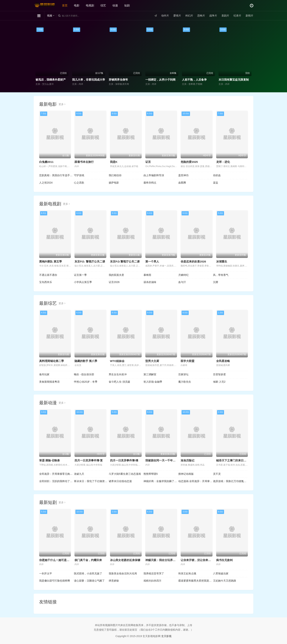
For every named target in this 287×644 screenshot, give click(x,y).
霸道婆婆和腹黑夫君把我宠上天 (196, 581)
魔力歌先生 (185, 382)
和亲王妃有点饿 (187, 573)
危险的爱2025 (189, 162)
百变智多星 (219, 374)
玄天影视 (166, 636)
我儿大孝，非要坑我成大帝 (89, 80)
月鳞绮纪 (183, 275)
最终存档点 (150, 183)
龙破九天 (79, 474)
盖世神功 (183, 175)
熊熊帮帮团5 (151, 474)
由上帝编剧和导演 (154, 175)
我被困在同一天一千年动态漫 (163, 460)
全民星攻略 (223, 361)
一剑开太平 (46, 573)
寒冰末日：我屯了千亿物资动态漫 (91, 481)
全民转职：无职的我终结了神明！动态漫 (57, 481)
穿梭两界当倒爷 (118, 80)
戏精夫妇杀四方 (152, 581)
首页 (65, 5)
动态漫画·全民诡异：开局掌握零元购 (196, 481)
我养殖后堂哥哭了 (154, 573)
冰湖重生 (222, 261)
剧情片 (249, 16)
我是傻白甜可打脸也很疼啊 (55, 581)
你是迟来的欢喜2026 (193, 261)
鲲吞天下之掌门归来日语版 (233, 460)
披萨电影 (114, 183)
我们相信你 (115, 175)
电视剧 (90, 5)
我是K (114, 162)
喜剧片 (225, 16)
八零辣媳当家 (221, 573)
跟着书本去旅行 (84, 162)
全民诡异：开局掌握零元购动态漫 (57, 474)
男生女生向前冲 (118, 374)
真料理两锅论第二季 (52, 361)
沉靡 (216, 282)
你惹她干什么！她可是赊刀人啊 (58, 560)
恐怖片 (201, 16)
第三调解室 (150, 374)
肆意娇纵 (114, 581)
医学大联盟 (188, 361)
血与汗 (182, 282)
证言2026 (114, 282)
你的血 (217, 175)
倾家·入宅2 (219, 382)
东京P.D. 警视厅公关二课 (90, 261)
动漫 (115, 5)
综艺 (103, 5)
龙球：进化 (223, 162)
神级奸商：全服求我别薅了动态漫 (161, 481)
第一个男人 (152, 261)
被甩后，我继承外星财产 (51, 80)
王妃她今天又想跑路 (225, 581)
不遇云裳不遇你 (48, 275)
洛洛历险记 (188, 460)
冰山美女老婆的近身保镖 (125, 560)
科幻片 (189, 16)
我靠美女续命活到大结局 (123, 573)
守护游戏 (79, 175)
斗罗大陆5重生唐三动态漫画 (125, 474)
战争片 (213, 16)
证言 (148, 162)
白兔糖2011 (46, 162)
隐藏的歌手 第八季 (86, 361)
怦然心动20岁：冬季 (86, 382)
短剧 (127, 5)
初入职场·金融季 (153, 382)
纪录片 (237, 16)
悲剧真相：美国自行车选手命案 (57, 175)
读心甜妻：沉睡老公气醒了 (89, 581)
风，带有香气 (221, 275)
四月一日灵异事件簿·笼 (89, 460)
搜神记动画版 (186, 474)
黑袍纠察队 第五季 (51, 261)
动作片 (165, 16)
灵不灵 (217, 474)
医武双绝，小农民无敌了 (88, 573)
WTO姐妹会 (117, 361)
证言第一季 (80, 275)
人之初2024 (46, 183)
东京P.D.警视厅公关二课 (125, 261)
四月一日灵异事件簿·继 (124, 460)
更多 (62, 104)
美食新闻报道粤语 (49, 382)
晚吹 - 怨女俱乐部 (84, 374)
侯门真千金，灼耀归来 (88, 560)
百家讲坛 (183, 374)
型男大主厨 (152, 361)
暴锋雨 (147, 275)
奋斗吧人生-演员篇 (119, 382)
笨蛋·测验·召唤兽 (50, 460)
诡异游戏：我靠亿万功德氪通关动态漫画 (230, 481)
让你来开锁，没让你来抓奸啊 (199, 560)
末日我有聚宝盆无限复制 (234, 80)
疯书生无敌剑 (224, 560)
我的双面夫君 (116, 275)
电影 (77, 5)
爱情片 (177, 16)
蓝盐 (216, 183)
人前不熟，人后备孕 (194, 80)
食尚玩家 (44, 374)
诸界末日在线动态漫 (120, 481)
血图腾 (182, 183)
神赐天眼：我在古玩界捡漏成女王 (166, 560)
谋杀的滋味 (150, 282)
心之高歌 (79, 183)
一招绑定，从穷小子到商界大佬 (165, 80)
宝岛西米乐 (46, 282)
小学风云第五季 (83, 282)
